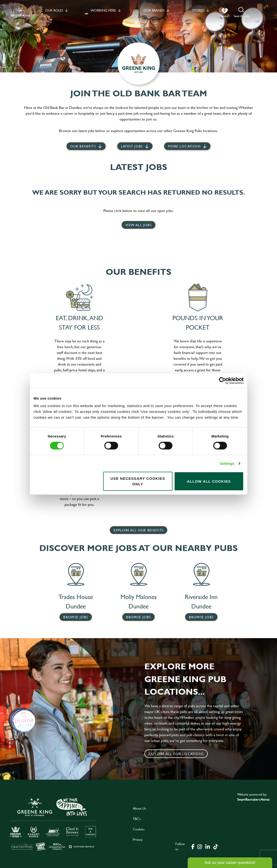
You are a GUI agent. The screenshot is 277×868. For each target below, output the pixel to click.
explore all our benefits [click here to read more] (139, 530)
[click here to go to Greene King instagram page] (200, 846)
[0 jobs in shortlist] (225, 13)
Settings (227, 463)
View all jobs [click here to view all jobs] (138, 225)
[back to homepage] (20, 13)
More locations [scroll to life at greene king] (184, 146)
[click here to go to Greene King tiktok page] (216, 846)
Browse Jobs (76, 617)
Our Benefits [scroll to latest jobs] (83, 146)
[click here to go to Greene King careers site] (53, 824)
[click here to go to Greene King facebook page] (193, 846)
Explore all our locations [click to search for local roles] (176, 754)
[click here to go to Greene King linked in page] (208, 846)
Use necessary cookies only (138, 481)
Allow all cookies (209, 481)
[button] (241, 13)
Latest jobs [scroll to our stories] (132, 146)
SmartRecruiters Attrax (253, 799)
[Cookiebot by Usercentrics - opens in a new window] (223, 381)
